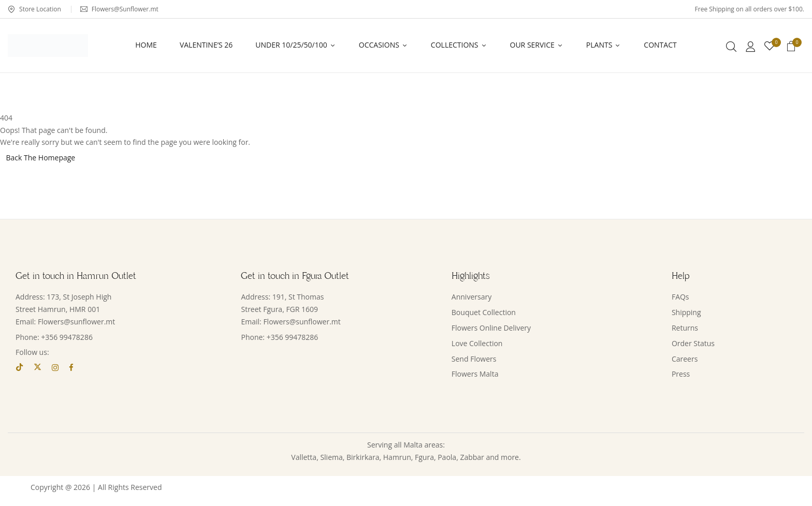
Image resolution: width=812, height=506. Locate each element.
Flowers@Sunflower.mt (119, 9)
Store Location (34, 9)
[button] (791, 48)
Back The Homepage (41, 158)
